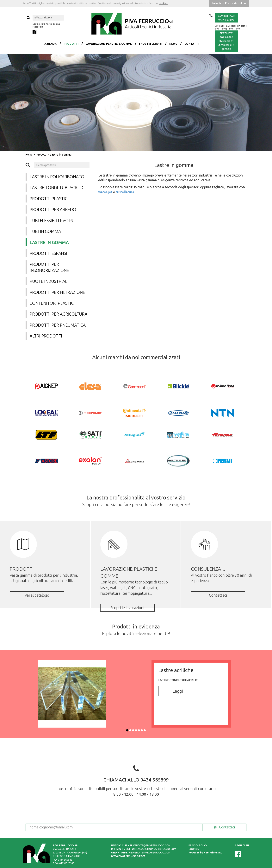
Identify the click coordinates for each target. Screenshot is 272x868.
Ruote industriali (49, 281)
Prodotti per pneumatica (58, 325)
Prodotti (41, 155)
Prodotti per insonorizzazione (49, 267)
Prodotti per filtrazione (57, 292)
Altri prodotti (46, 336)
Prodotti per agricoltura (59, 314)
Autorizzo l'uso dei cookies (229, 3)
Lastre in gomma (61, 155)
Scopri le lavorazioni (127, 608)
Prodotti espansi (48, 253)
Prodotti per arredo (53, 209)
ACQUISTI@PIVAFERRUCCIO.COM (157, 849)
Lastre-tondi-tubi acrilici (58, 187)
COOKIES (194, 849)
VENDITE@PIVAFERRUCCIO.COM (152, 845)
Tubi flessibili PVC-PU (52, 220)
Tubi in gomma (45, 231)
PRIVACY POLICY (198, 845)
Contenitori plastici (52, 303)
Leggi (178, 691)
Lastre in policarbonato (57, 177)
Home (29, 155)
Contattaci (218, 595)
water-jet (105, 192)
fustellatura (125, 192)
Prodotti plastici (49, 199)
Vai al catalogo (37, 595)
